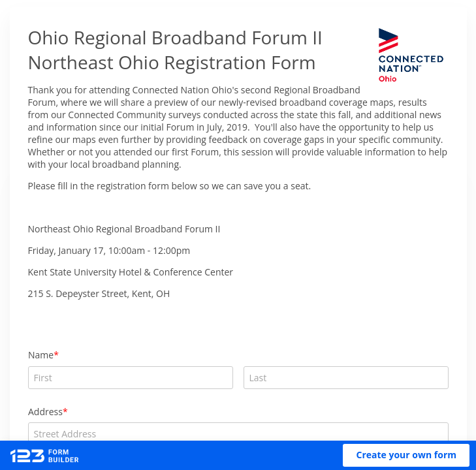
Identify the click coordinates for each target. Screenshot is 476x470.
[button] (406, 455)
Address (45, 412)
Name (41, 355)
